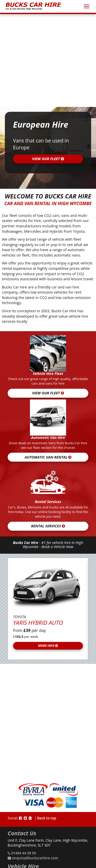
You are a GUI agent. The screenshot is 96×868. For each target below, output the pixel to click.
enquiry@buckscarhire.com (35, 858)
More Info (48, 646)
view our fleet (48, 159)
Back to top (47, 818)
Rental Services (48, 526)
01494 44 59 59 (24, 853)
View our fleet (48, 393)
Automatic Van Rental (48, 457)
